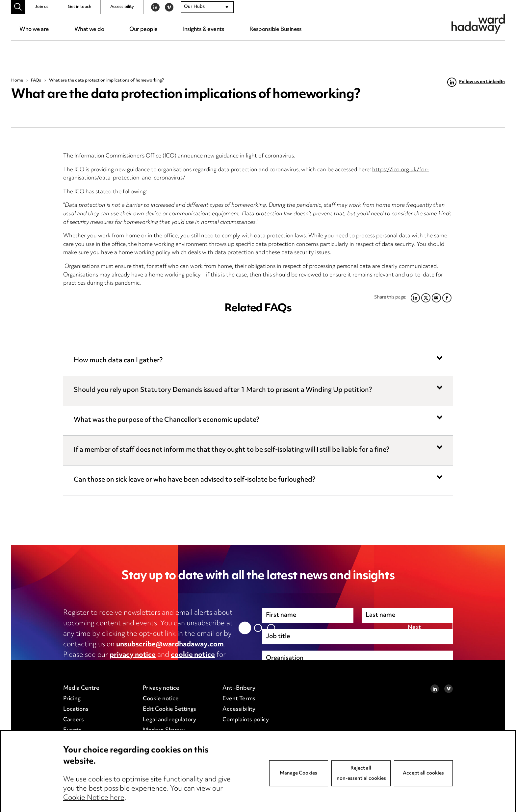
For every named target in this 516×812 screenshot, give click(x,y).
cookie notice (193, 655)
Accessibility (122, 7)
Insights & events (204, 30)
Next (414, 713)
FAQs (36, 81)
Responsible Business (276, 30)
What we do (89, 30)
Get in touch (79, 7)
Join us (42, 7)
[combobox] (207, 7)
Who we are (34, 30)
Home (17, 81)
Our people (143, 30)
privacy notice (133, 655)
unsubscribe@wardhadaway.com (170, 645)
